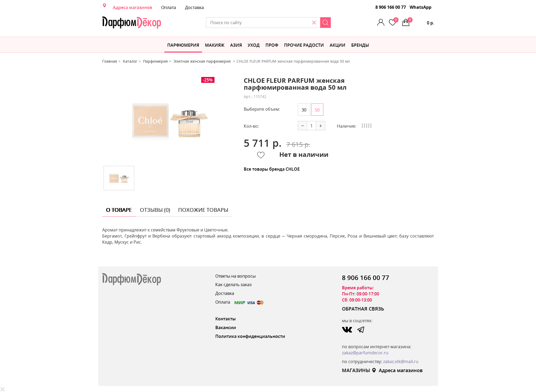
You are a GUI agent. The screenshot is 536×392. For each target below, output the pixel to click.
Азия (236, 45)
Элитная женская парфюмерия (203, 61)
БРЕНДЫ (360, 45)
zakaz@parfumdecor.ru (365, 353)
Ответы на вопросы (235, 276)
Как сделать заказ (233, 285)
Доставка (194, 7)
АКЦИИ (338, 45)
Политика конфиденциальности (250, 336)
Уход (254, 45)
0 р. (421, 21)
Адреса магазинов (132, 7)
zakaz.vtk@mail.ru (401, 361)
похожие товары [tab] (203, 210)
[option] (169, 119)
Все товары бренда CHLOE (272, 169)
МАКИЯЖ (215, 45)
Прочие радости (304, 45)
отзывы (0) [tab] (155, 210)
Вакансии (226, 328)
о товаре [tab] (119, 210)
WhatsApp (421, 7)
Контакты (226, 319)
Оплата (169, 7)
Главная (110, 61)
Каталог (130, 61)
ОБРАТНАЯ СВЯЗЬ (363, 309)
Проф (272, 45)
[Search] (325, 23)
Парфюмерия (183, 45)
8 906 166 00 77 (391, 7)
